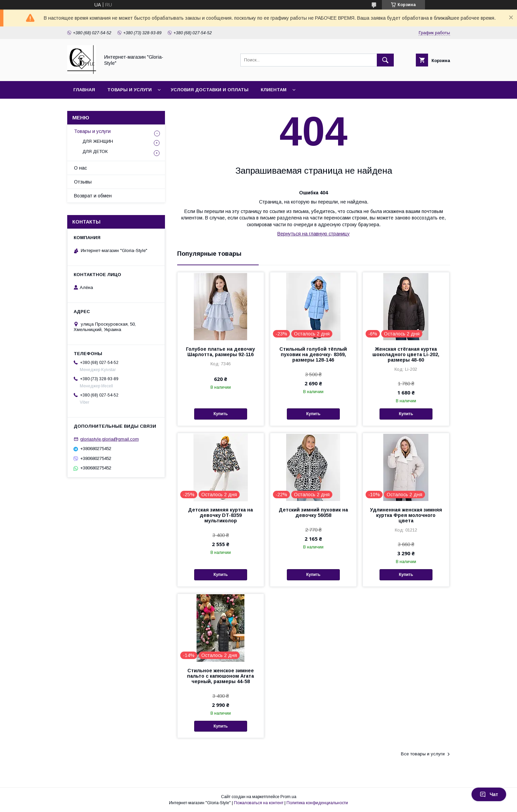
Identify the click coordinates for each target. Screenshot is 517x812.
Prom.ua (288, 797)
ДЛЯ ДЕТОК (95, 151)
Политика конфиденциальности (317, 803)
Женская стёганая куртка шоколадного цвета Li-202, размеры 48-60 (406, 354)
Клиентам (274, 90)
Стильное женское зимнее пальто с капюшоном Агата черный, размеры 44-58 (220, 676)
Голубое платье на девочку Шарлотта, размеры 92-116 (220, 352)
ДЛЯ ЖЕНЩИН (98, 141)
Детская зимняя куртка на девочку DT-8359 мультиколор (220, 515)
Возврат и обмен (93, 196)
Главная (84, 90)
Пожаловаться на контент (259, 803)
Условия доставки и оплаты (210, 90)
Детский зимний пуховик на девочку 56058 (313, 513)
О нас (80, 168)
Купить (221, 414)
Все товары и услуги (423, 754)
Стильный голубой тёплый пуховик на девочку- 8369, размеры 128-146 (313, 354)
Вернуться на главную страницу (313, 234)
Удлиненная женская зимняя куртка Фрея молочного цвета (406, 515)
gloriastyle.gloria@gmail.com (109, 439)
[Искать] (385, 60)
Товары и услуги (130, 90)
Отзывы (83, 182)
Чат (489, 794)
